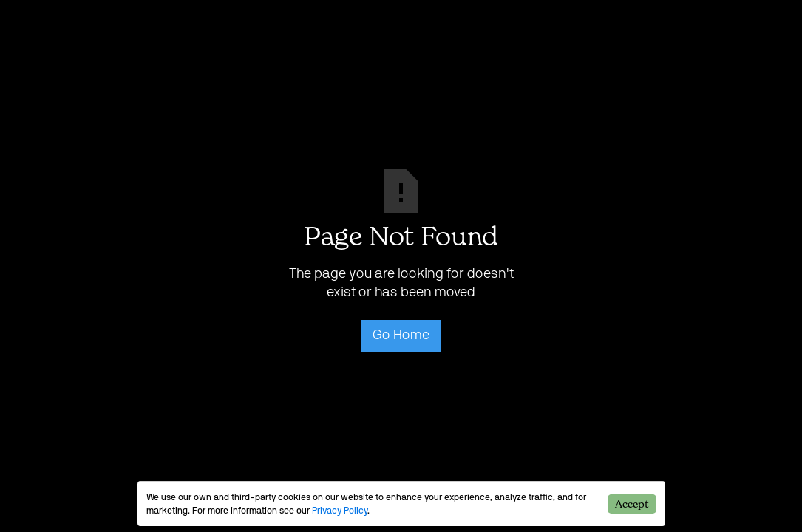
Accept (632, 504)
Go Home (401, 335)
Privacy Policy (340, 511)
